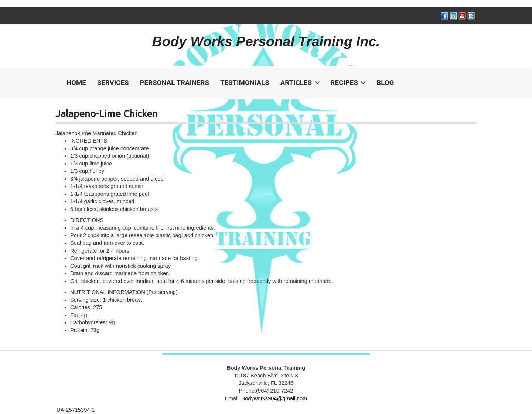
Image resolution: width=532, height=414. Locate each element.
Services (113, 83)
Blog (385, 83)
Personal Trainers (174, 83)
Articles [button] (300, 83)
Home (76, 83)
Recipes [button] (348, 83)
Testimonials (245, 83)
